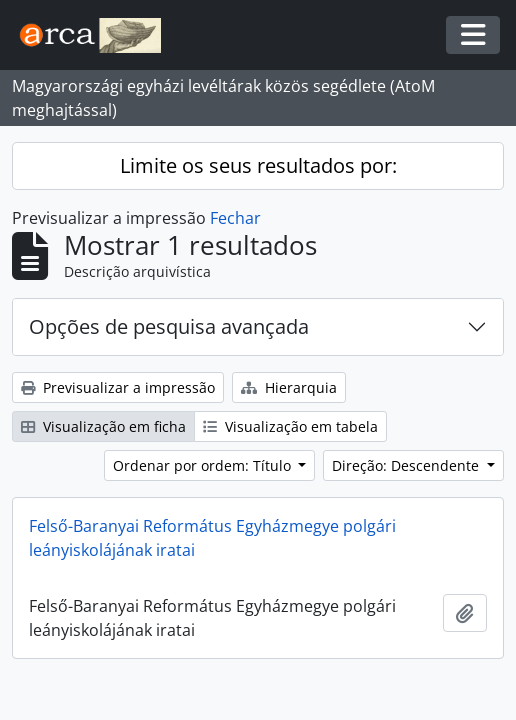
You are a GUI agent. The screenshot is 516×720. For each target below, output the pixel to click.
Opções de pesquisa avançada (169, 326)
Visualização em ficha (103, 426)
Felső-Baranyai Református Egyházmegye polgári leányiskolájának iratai (212, 538)
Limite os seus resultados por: (258, 165)
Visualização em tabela (290, 426)
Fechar (235, 218)
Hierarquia (289, 387)
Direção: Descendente (407, 465)
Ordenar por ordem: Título (204, 465)
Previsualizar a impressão (118, 387)
